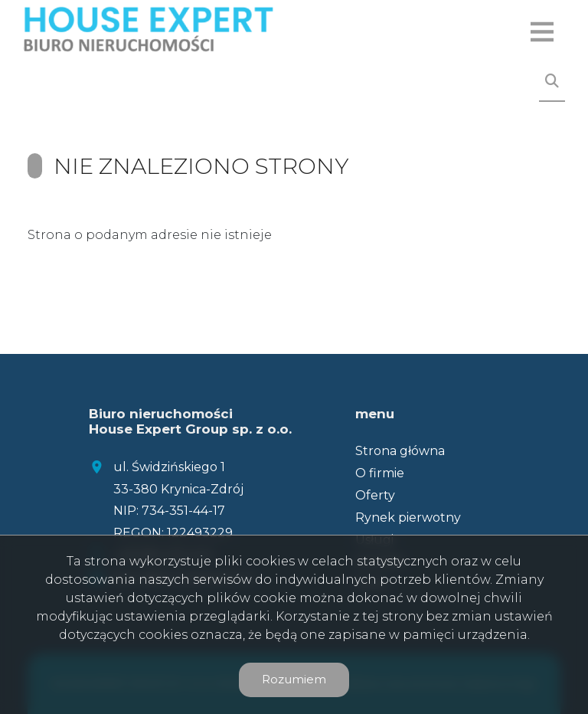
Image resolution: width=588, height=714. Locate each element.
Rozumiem (294, 679)
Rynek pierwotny (408, 517)
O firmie (380, 473)
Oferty (375, 495)
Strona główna (400, 451)
